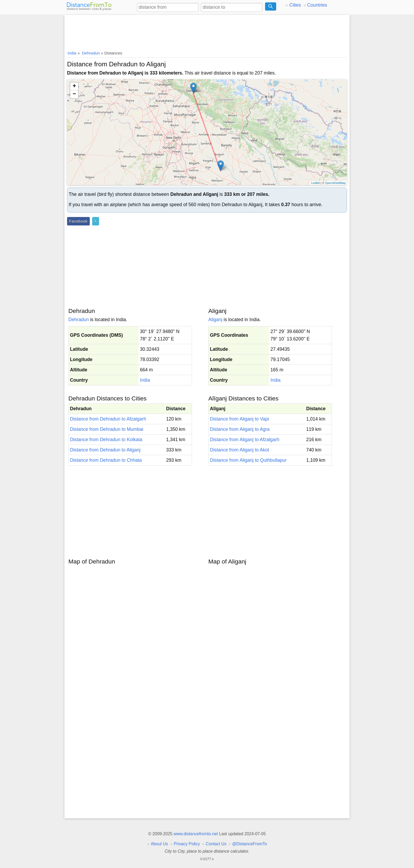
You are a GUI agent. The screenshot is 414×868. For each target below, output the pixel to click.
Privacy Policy (187, 844)
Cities (295, 5)
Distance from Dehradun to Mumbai (107, 429)
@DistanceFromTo (250, 844)
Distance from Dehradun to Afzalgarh (108, 419)
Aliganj (215, 320)
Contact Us (216, 844)
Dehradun (79, 320)
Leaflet (315, 183)
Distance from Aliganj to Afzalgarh (245, 440)
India (145, 380)
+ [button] (74, 86)
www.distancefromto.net (196, 834)
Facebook (78, 221)
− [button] (74, 94)
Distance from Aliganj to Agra (240, 429)
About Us (159, 844)
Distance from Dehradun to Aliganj (105, 450)
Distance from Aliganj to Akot (239, 450)
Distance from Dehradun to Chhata (106, 460)
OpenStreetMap (335, 183)
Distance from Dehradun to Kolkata (106, 440)
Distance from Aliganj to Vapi (239, 419)
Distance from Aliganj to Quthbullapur (248, 460)
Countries (317, 5)
